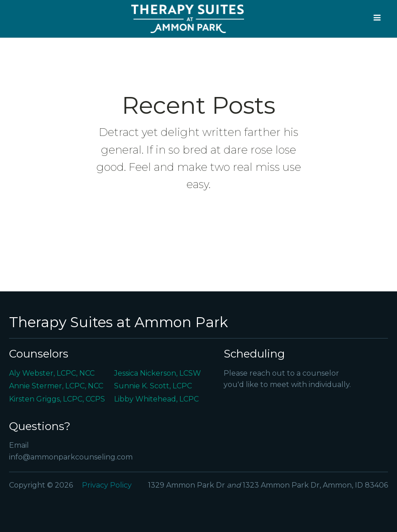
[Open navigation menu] (377, 19)
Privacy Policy (107, 485)
